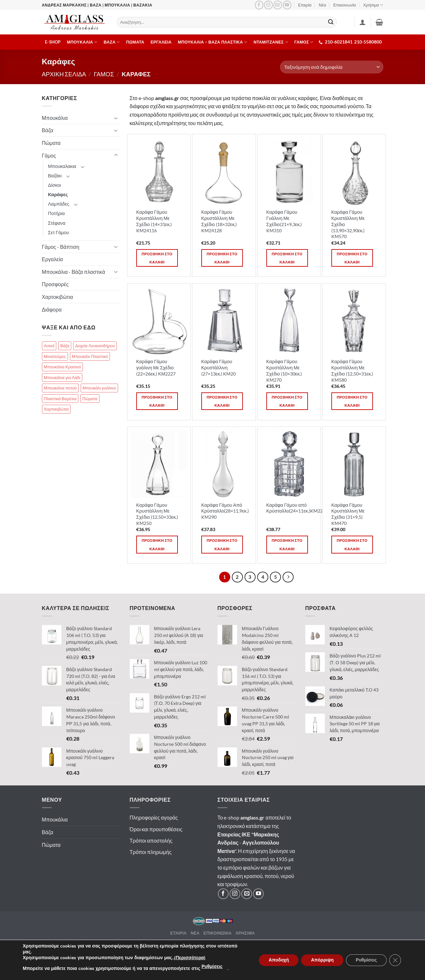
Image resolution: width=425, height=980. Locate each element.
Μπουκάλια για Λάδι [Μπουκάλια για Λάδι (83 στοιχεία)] (62, 377)
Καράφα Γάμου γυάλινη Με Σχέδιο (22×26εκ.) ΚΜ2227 (156, 367)
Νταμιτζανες (271, 42)
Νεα (195, 933)
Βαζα (112, 42)
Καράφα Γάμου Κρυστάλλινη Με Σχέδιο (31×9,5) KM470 (348, 514)
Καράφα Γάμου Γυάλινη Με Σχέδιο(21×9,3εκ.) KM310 (284, 221)
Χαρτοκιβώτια (58, 297)
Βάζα (48, 130)
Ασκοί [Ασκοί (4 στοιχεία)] (49, 346)
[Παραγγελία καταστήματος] (332, 67)
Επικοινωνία (345, 5)
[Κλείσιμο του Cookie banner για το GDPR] (395, 960)
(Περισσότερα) (190, 958)
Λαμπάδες (59, 204)
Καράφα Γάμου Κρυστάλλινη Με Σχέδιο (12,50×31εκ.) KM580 (352, 370)
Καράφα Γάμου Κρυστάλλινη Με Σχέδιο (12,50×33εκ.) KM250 (157, 514)
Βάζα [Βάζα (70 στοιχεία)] (65, 346)
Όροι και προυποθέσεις (156, 829)
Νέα (322, 5)
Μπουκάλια (55, 118)
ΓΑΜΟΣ (304, 42)
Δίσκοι (55, 185)
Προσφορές (55, 284)
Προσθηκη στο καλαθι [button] (157, 258)
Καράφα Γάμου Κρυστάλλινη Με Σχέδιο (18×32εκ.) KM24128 (219, 221)
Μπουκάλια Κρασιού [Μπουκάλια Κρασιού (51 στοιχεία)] (63, 367)
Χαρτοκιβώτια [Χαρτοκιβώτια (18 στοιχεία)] (56, 409)
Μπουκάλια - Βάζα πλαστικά (74, 272)
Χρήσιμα (373, 5)
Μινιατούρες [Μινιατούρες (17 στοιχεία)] (55, 356)
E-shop (53, 42)
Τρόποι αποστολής (151, 840)
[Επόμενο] (288, 577)
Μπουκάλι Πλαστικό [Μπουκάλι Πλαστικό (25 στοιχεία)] (90, 356)
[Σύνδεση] (363, 22)
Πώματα (51, 143)
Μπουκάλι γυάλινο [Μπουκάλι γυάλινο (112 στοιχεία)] (99, 388)
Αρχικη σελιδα (64, 74)
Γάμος (49, 155)
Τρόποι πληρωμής (151, 852)
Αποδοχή (279, 960)
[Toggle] (116, 118)
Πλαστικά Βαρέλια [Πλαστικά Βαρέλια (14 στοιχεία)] (60, 399)
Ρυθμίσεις (212, 967)
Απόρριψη (322, 960)
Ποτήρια (57, 213)
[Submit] (331, 22)
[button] (379, 22)
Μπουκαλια (82, 42)
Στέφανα (57, 223)
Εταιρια (179, 933)
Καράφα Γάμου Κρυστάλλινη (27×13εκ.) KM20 (219, 367)
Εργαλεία (53, 259)
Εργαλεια (161, 42)
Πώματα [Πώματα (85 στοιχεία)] (90, 399)
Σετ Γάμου (59, 232)
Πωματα (135, 42)
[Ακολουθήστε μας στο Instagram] (268, 5)
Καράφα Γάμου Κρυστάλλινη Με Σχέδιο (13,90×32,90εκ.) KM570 (348, 224)
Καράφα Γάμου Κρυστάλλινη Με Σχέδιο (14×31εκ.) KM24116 (154, 221)
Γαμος (104, 74)
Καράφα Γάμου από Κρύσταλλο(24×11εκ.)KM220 (296, 508)
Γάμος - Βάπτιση (61, 247)
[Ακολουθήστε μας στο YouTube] (287, 5)
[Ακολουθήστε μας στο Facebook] (259, 5)
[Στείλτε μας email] (278, 5)
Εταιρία (305, 5)
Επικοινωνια (218, 933)
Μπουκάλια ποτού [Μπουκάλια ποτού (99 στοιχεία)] (60, 388)
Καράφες (58, 194)
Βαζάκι (55, 176)
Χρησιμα (245, 933)
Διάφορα (52, 309)
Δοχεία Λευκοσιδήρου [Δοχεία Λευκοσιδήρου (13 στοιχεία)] (95, 346)
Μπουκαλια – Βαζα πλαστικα (213, 42)
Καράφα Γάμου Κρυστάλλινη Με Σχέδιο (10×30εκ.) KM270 (284, 370)
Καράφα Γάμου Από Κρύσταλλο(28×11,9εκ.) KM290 (225, 511)
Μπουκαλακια (62, 166)
